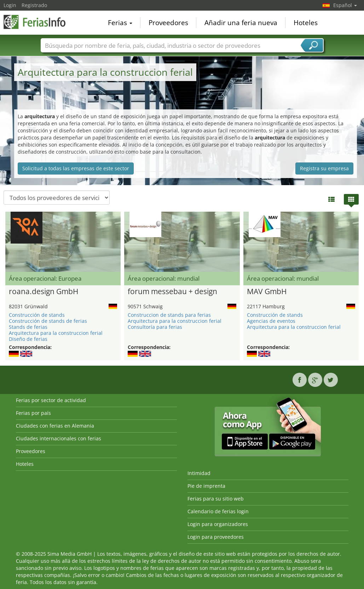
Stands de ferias (28, 327)
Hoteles (306, 23)
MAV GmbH (267, 292)
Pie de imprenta (206, 486)
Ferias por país (33, 413)
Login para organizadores (218, 524)
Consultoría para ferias (155, 327)
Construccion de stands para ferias (169, 315)
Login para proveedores (216, 537)
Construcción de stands (37, 315)
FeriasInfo (39, 22)
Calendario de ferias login (218, 511)
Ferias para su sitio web (216, 499)
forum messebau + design (172, 292)
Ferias (120, 23)
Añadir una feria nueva (241, 23)
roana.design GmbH (44, 292)
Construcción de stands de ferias (48, 321)
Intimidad (199, 473)
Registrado (34, 5)
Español (345, 5)
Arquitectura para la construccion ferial (56, 333)
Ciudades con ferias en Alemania (55, 426)
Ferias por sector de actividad (51, 400)
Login (10, 5)
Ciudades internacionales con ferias (59, 438)
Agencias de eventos (271, 321)
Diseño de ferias (28, 339)
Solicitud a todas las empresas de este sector (76, 168)
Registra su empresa (324, 168)
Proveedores (168, 23)
